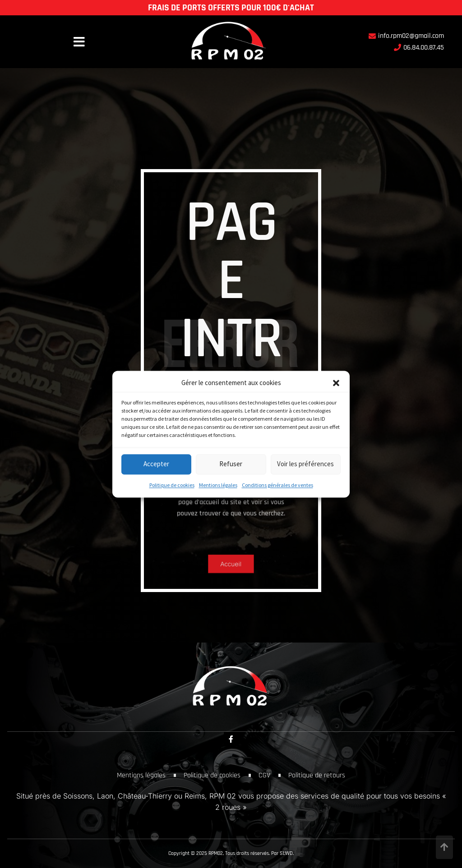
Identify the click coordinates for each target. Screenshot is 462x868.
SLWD (286, 853)
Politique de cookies (172, 485)
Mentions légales (218, 485)
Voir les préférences (305, 464)
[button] (336, 383)
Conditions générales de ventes (277, 485)
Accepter (156, 464)
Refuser (231, 464)
